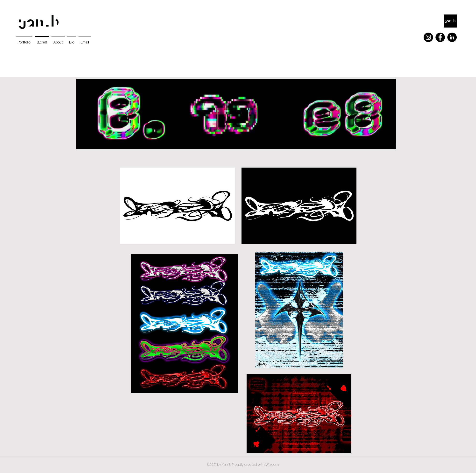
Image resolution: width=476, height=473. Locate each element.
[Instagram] (428, 37)
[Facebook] (440, 37)
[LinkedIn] (452, 37)
